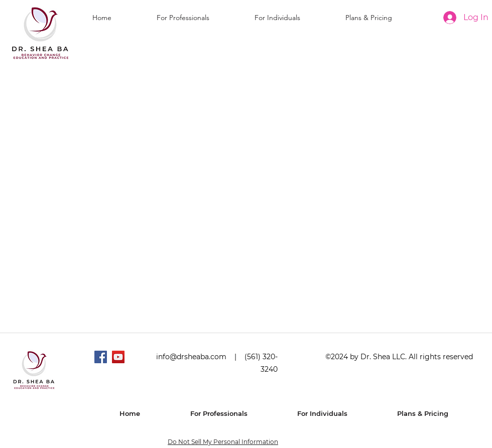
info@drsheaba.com (191, 357)
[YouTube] (118, 357)
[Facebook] (101, 357)
